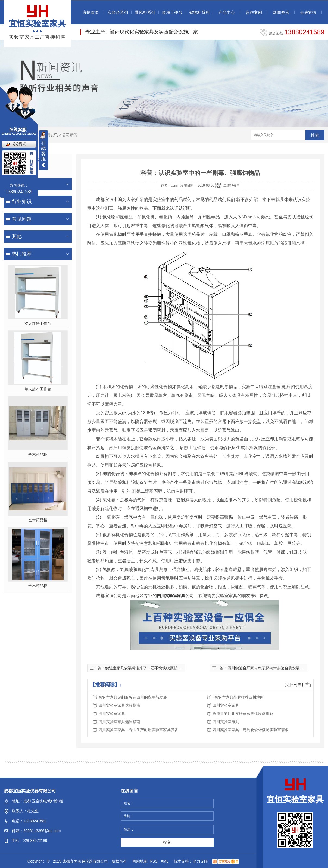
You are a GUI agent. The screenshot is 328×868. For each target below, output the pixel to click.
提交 (167, 842)
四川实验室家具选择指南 (119, 705)
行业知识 (22, 202)
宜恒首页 (91, 12)
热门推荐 (22, 254)
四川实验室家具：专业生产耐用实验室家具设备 (138, 730)
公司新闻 (70, 135)
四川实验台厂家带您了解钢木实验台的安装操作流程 (271, 668)
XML (165, 861)
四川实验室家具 (171, 596)
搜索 (315, 135)
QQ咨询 (20, 144)
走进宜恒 (308, 12)
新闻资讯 (281, 12)
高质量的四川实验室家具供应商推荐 (243, 713)
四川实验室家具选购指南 (119, 722)
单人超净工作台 (38, 389)
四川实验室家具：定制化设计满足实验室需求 (251, 730)
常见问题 (22, 219)
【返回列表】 (294, 685)
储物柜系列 (199, 12)
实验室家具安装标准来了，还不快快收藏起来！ (145, 668)
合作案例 (254, 12)
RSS (154, 861)
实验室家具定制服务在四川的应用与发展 (133, 697)
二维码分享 (232, 186)
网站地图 (140, 861)
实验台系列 (118, 12)
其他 (17, 236)
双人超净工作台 (38, 323)
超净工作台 (172, 12)
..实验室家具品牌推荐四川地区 (238, 697)
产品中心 (227, 12)
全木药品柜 (38, 455)
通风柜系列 (145, 12)
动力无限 (200, 861)
